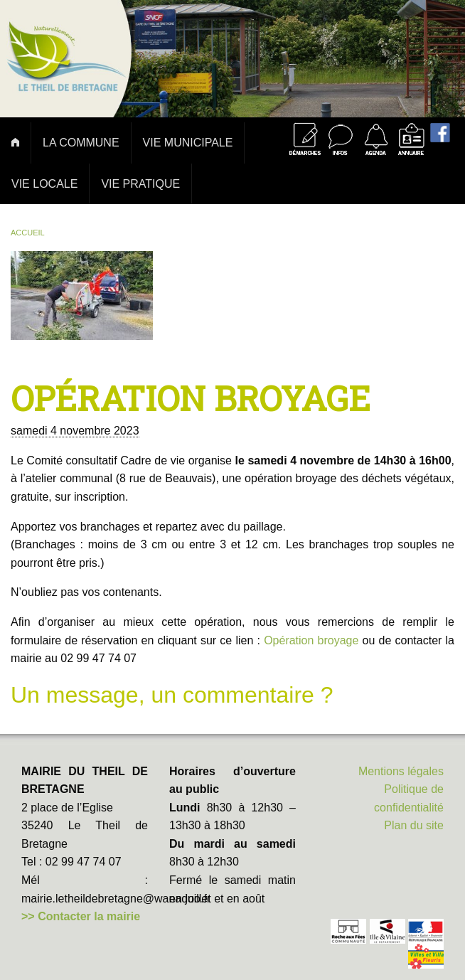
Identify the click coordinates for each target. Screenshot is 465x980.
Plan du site (414, 825)
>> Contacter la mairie (81, 916)
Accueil (28, 233)
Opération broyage (311, 640)
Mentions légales (401, 771)
